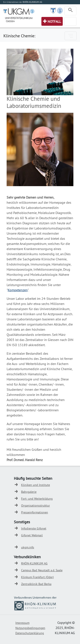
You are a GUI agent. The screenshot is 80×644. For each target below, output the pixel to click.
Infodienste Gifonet (34, 528)
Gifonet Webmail (32, 535)
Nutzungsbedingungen (30, 628)
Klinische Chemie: (19, 36)
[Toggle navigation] (70, 11)
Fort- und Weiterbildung (37, 499)
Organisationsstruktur (36, 505)
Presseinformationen (35, 512)
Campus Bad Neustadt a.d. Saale (42, 570)
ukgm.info (28, 547)
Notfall (54, 21)
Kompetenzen (18, 290)
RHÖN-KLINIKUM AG (34, 563)
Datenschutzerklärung (30, 633)
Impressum (22, 623)
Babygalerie (29, 492)
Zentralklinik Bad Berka (36, 584)
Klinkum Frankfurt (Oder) (37, 577)
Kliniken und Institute (36, 485)
